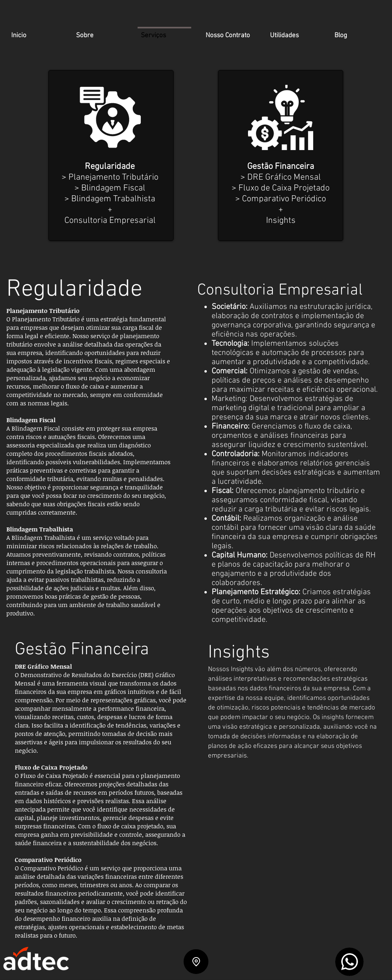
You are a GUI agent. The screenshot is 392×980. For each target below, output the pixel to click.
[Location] (196, 962)
